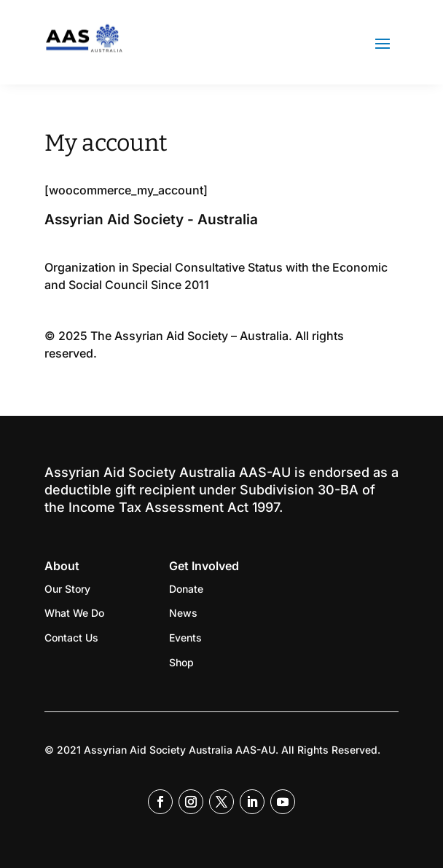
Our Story (67, 589)
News (183, 613)
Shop (181, 662)
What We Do (74, 613)
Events (185, 638)
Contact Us (71, 638)
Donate (186, 589)
